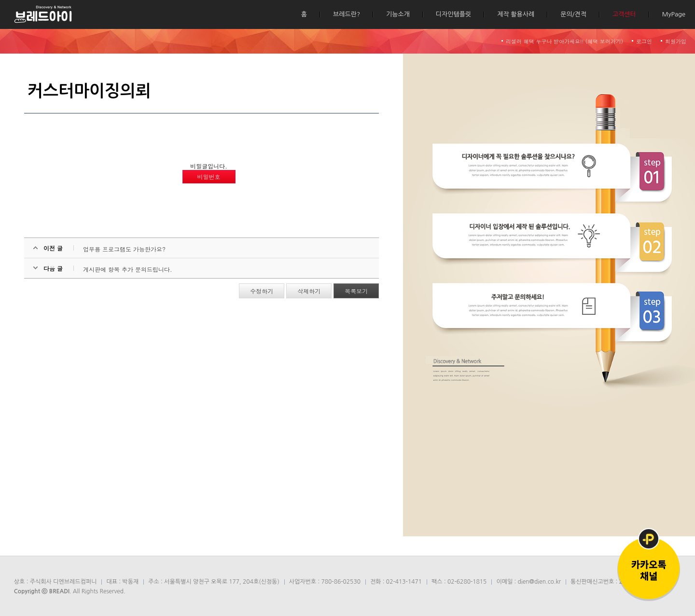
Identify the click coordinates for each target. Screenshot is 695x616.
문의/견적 (573, 14)
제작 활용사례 (516, 14)
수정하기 (262, 291)
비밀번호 (209, 176)
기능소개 (398, 14)
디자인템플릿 (453, 14)
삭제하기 (309, 291)
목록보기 (356, 291)
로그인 (644, 41)
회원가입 (676, 41)
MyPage (674, 14)
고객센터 (624, 14)
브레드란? (347, 14)
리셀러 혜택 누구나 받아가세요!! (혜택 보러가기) (564, 41)
